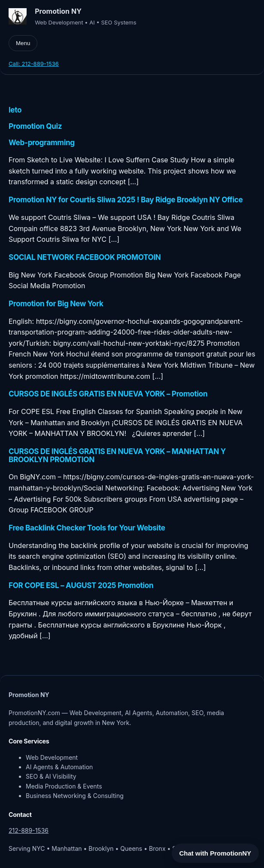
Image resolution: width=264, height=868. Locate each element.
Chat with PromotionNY (215, 853)
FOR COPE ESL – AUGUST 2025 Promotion (81, 586)
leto (15, 110)
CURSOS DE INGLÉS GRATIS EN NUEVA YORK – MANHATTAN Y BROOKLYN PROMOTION (117, 455)
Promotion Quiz (35, 126)
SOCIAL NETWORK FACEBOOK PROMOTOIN (85, 257)
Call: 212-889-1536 (34, 64)
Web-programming (42, 143)
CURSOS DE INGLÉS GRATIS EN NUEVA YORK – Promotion (108, 394)
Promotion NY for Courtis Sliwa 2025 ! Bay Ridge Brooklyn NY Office (126, 200)
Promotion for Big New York (56, 304)
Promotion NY (58, 11)
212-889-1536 (29, 830)
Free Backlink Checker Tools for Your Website (87, 528)
